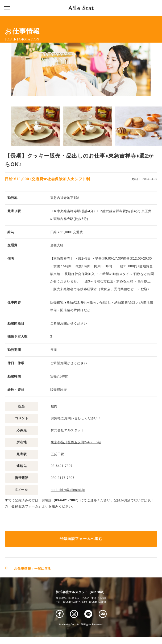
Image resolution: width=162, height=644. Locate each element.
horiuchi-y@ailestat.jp (68, 490)
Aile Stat (81, 8)
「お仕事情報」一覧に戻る (31, 569)
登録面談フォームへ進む (81, 539)
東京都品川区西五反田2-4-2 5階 (76, 442)
